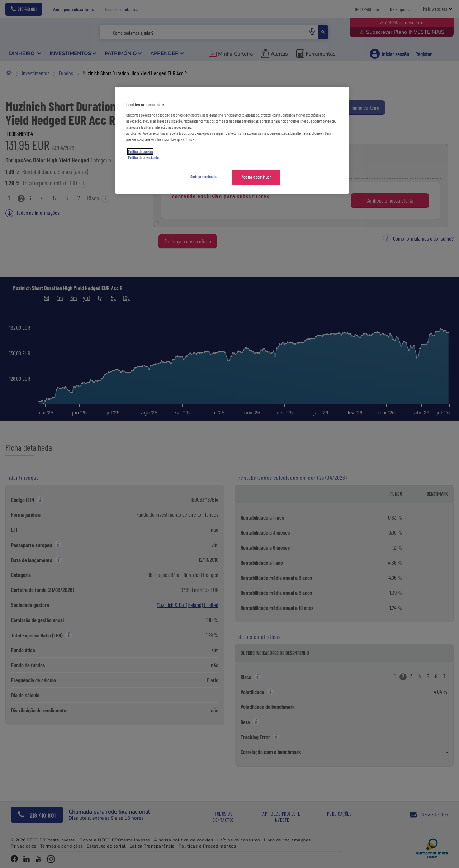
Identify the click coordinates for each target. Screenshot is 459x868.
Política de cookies (140, 151)
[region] (232, 140)
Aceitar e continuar (256, 177)
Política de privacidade (143, 158)
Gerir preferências (204, 177)
